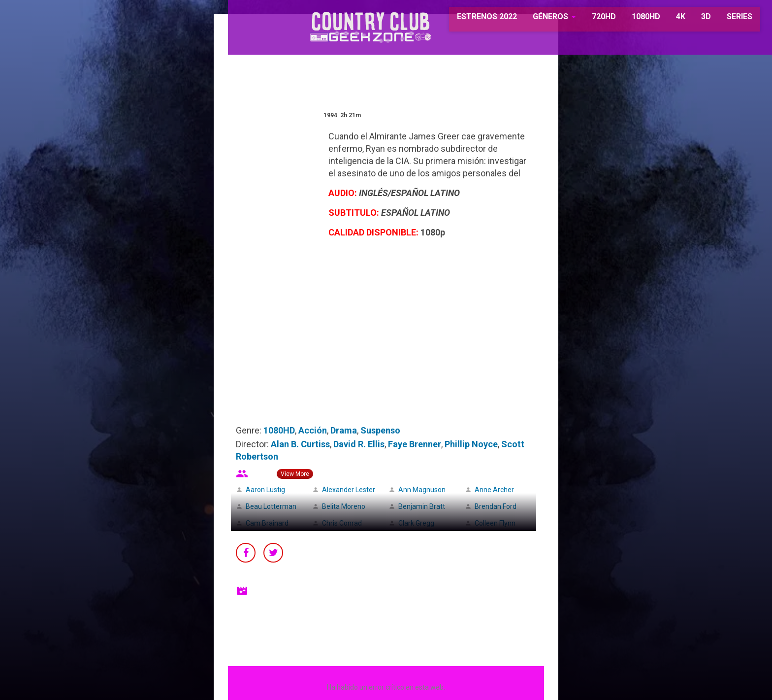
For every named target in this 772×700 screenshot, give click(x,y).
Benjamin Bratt (422, 506)
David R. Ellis (359, 444)
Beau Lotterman (271, 506)
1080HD (631, 19)
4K (665, 19)
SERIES (724, 19)
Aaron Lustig (265, 490)
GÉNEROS (535, 19)
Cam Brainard (267, 523)
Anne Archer (494, 490)
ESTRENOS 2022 (473, 19)
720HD (589, 19)
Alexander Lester (349, 490)
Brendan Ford (496, 506)
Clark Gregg (416, 523)
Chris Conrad (342, 523)
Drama (344, 430)
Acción (313, 430)
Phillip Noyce (471, 444)
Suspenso (380, 430)
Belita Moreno (344, 506)
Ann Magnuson (422, 490)
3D (691, 19)
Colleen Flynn (495, 523)
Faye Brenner (415, 444)
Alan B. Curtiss (300, 444)
